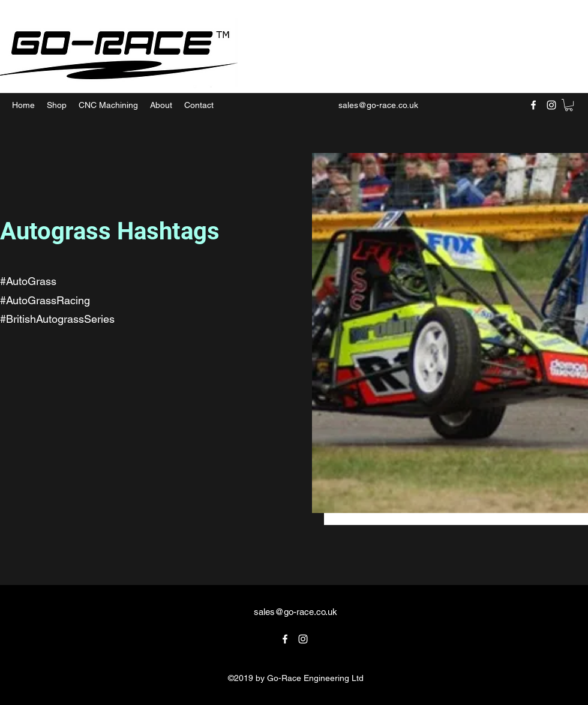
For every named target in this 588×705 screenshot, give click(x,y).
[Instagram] (551, 105)
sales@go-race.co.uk (378, 105)
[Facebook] (533, 105)
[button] (569, 105)
